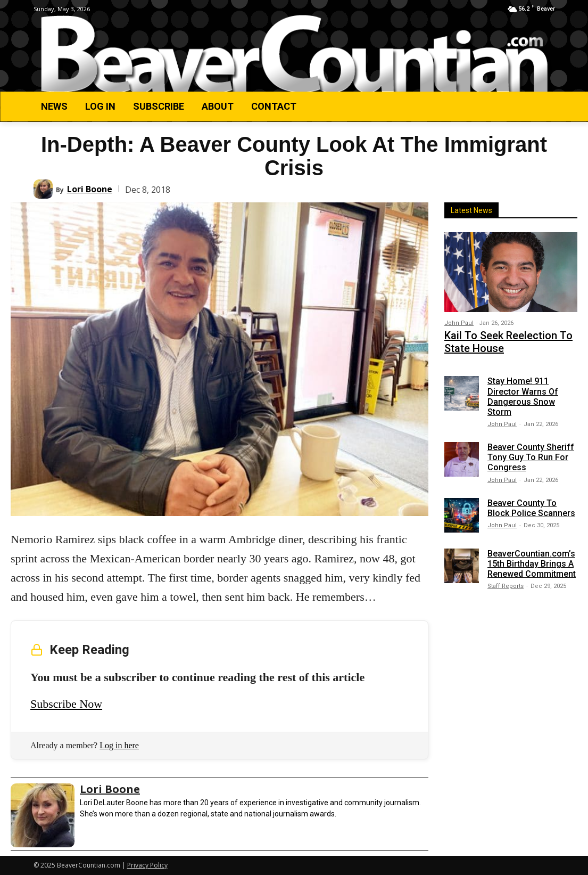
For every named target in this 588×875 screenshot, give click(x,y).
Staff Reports (506, 581)
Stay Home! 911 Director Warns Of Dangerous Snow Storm (523, 392)
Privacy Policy (147, 865)
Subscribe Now (66, 704)
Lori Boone (90, 189)
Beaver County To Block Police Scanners (531, 503)
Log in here (119, 745)
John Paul (459, 323)
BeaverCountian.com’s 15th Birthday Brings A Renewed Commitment (532, 558)
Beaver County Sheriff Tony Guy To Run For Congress (531, 452)
